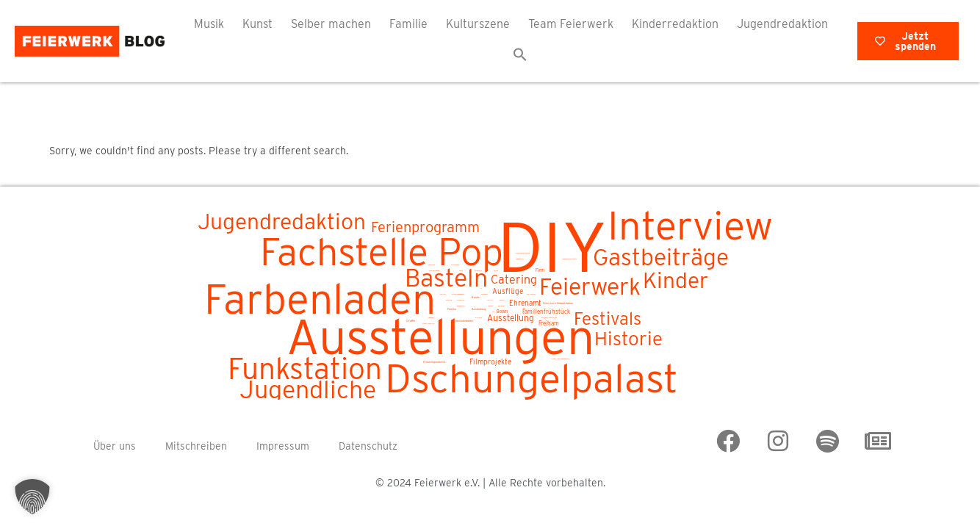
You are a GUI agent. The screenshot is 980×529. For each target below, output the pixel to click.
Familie (408, 24)
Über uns (115, 446)
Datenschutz (368, 446)
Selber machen (331, 24)
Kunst (257, 24)
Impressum (283, 446)
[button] (520, 54)
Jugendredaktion (782, 24)
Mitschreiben (196, 446)
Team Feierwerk (571, 24)
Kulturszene (478, 24)
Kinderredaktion (675, 24)
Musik (209, 24)
